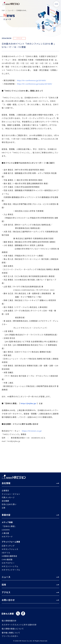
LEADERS (6, 530)
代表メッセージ (8, 497)
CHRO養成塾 (7, 559)
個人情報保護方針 (9, 621)
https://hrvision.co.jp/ (32, 431)
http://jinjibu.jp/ (29, 403)
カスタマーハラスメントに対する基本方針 (19, 625)
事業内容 (6, 515)
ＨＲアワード (7, 537)
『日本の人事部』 (9, 526)
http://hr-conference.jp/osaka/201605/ (35, 84)
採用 (4, 585)
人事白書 (5, 533)
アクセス (6, 592)
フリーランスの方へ (10, 636)
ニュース (11, 10)
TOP (3, 10)
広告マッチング (8, 546)
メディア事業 (7, 522)
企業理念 (5, 491)
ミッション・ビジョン (11, 494)
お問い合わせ (8, 600)
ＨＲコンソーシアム (10, 566)
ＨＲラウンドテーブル (11, 570)
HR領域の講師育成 (9, 556)
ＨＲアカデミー (8, 563)
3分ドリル (6, 553)
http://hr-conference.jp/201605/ (32, 80)
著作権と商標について (11, 633)
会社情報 (6, 483)
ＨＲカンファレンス (10, 549)
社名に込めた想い (9, 504)
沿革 (4, 508)
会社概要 (5, 501)
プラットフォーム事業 (11, 542)
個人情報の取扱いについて (13, 629)
